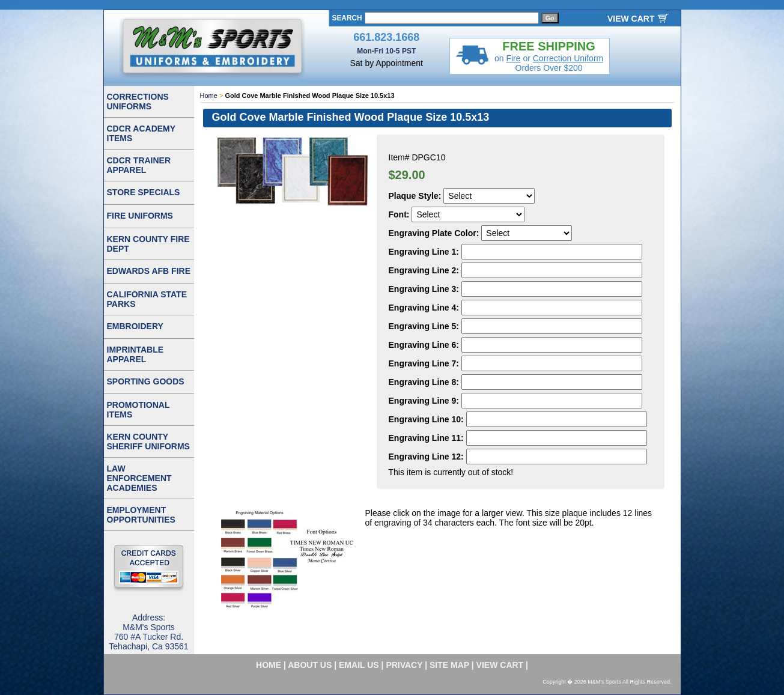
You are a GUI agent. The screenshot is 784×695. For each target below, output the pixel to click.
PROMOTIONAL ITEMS (138, 410)
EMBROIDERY (135, 326)
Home (209, 96)
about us (310, 665)
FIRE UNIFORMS (140, 216)
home (269, 665)
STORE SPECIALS (144, 192)
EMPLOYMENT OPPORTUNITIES (141, 515)
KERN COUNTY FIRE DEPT (148, 244)
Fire (513, 58)
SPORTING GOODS (146, 381)
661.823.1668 (386, 37)
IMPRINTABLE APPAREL (135, 354)
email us (359, 665)
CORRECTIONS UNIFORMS (138, 102)
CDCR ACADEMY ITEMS (141, 133)
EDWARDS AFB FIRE (149, 271)
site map (449, 665)
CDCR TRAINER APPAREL (139, 165)
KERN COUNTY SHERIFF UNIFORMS (148, 442)
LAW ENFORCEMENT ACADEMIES (139, 478)
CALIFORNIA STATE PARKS (147, 299)
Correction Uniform (568, 58)
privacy (404, 665)
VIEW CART (631, 19)
